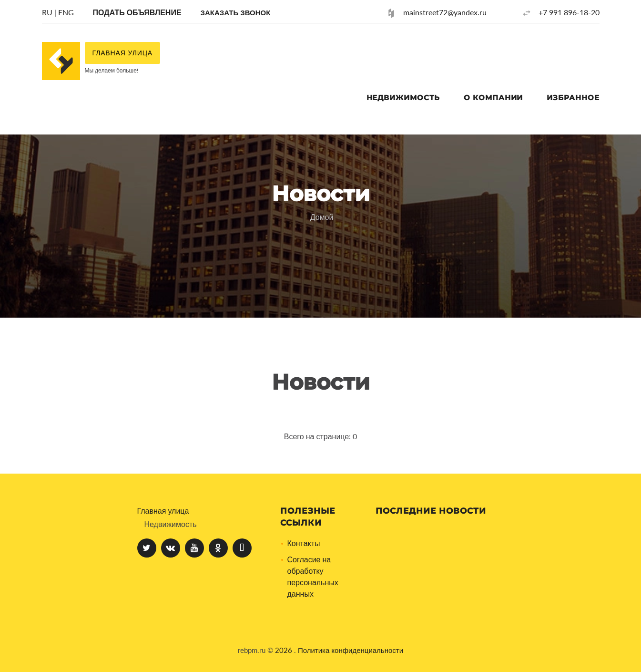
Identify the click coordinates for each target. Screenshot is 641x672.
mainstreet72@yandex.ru (445, 12)
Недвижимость (403, 98)
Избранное (573, 98)
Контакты (304, 543)
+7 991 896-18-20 (569, 12)
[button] (236, 12)
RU (47, 12)
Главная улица (163, 511)
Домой (322, 217)
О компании (493, 98)
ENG (66, 12)
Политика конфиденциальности (351, 650)
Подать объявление (137, 12)
